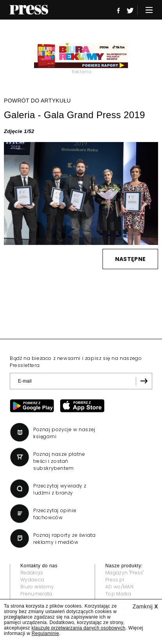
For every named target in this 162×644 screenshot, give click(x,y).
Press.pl (115, 580)
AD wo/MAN (119, 587)
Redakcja (32, 573)
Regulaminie (45, 633)
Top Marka (118, 594)
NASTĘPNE (130, 259)
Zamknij (145, 606)
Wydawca (32, 580)
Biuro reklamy (37, 587)
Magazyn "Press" (125, 573)
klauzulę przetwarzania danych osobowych (79, 628)
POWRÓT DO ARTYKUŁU (37, 101)
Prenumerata (36, 594)
